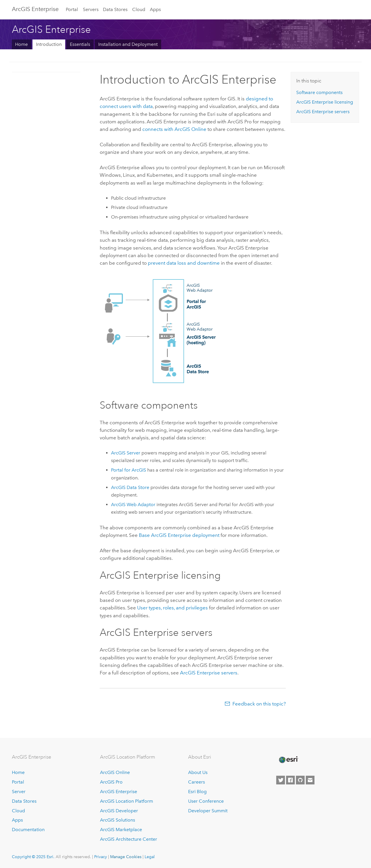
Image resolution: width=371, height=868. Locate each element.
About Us (198, 772)
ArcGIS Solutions (118, 820)
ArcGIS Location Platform (127, 801)
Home (21, 44)
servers (209, 673)
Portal (72, 9)
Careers (197, 782)
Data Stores (115, 9)
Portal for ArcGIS (129, 470)
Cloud (139, 9)
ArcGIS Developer (119, 811)
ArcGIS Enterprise (35, 9)
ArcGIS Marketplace (121, 830)
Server (19, 792)
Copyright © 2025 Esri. (33, 857)
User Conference (206, 801)
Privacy (101, 857)
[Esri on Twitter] (281, 780)
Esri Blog (197, 792)
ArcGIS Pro (111, 782)
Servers (91, 9)
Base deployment (179, 535)
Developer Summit (208, 811)
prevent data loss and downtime (184, 263)
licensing (325, 102)
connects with (174, 129)
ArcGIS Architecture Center (129, 839)
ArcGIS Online (115, 772)
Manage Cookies (126, 857)
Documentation (28, 830)
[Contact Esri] (310, 780)
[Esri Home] (288, 760)
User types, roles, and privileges (172, 608)
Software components (319, 92)
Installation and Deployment (128, 44)
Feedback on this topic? (259, 704)
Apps (155, 9)
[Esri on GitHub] (300, 780)
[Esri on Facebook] (290, 780)
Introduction (49, 44)
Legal (150, 857)
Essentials (80, 44)
